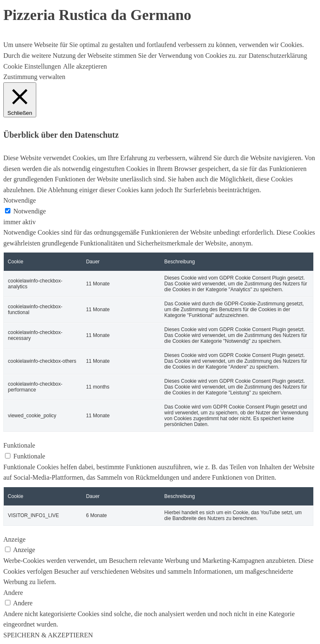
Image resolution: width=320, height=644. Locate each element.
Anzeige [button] (14, 539)
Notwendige (30, 211)
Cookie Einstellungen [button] (32, 66)
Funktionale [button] (19, 445)
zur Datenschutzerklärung (272, 56)
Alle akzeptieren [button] (85, 66)
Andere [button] (13, 593)
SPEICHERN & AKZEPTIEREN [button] (48, 635)
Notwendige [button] (20, 200)
